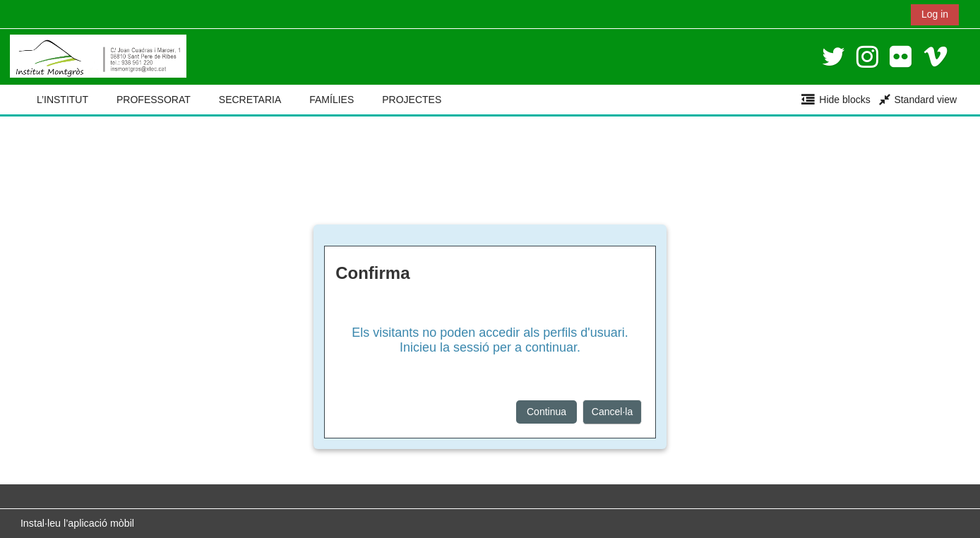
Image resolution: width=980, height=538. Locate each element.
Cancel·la (612, 412)
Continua (546, 412)
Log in (935, 14)
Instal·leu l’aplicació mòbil (77, 523)
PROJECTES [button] (412, 100)
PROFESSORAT (154, 100)
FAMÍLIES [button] (331, 100)
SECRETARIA (250, 100)
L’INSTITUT (62, 100)
